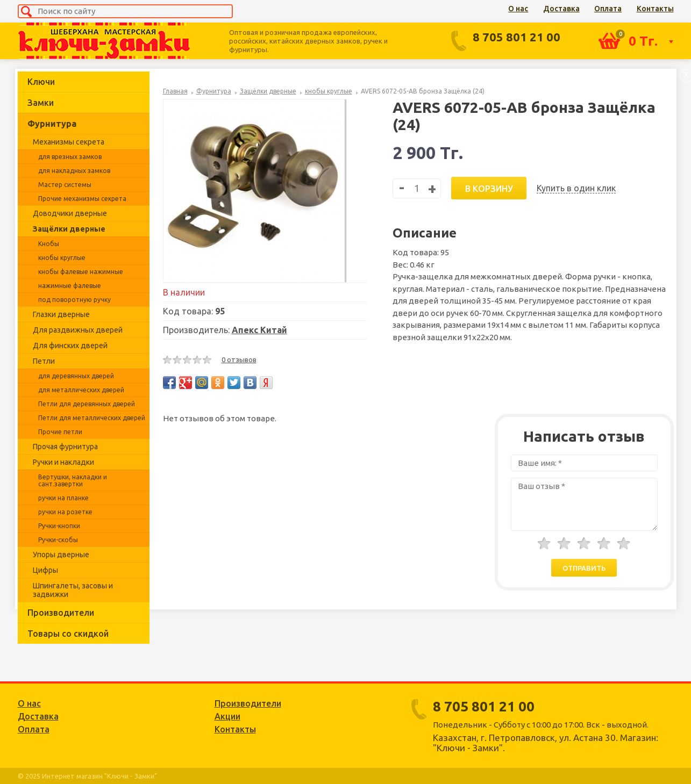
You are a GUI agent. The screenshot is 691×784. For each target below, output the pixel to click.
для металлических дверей (81, 390)
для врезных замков (70, 157)
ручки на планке (63, 498)
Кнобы (49, 244)
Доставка (561, 9)
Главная (175, 91)
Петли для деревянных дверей (87, 404)
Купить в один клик (576, 188)
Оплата (608, 9)
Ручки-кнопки (59, 526)
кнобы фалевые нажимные (81, 272)
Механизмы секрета (69, 142)
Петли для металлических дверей (92, 418)
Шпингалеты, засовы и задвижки (73, 590)
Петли (44, 361)
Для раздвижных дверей (78, 330)
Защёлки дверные (69, 229)
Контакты (655, 9)
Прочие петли (60, 432)
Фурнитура (52, 124)
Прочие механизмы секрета (82, 199)
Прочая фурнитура (65, 447)
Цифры (45, 570)
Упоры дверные (61, 555)
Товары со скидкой (68, 634)
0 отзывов (239, 359)
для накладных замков (74, 171)
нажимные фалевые (70, 286)
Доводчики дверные (70, 213)
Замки (41, 103)
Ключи (41, 82)
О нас (518, 9)
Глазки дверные (61, 314)
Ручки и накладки (63, 462)
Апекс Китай (259, 330)
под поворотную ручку (74, 300)
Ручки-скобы (58, 540)
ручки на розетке (65, 512)
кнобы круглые (62, 258)
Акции (227, 716)
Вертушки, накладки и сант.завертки (73, 480)
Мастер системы (65, 185)
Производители (61, 613)
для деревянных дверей (76, 376)
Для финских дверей (70, 346)
